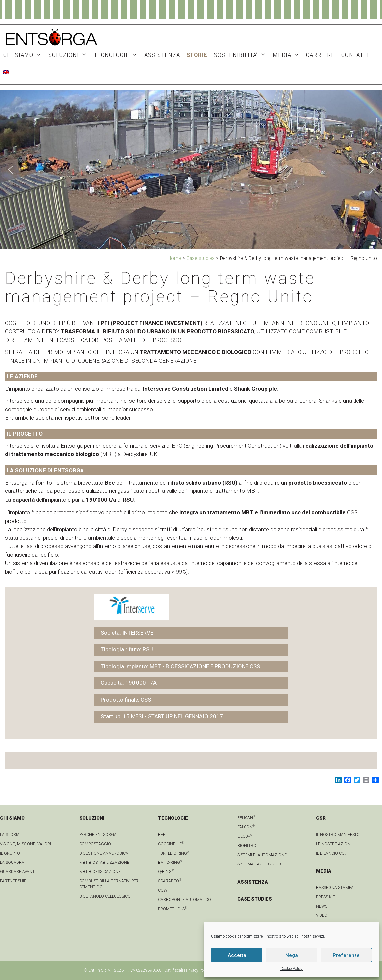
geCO (245, 836)
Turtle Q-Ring (174, 853)
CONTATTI (355, 55)
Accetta (237, 955)
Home (174, 258)
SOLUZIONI (69, 55)
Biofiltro (247, 846)
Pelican (246, 818)
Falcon (246, 827)
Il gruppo (10, 853)
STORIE (197, 55)
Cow (163, 890)
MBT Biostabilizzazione (104, 863)
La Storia (10, 835)
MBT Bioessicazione (100, 872)
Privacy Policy (198, 970)
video (322, 915)
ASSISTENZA (162, 55)
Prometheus (172, 909)
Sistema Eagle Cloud (259, 864)
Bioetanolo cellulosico (105, 896)
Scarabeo (170, 881)
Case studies (200, 258)
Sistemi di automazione (262, 855)
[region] (191, 170)
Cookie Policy (292, 969)
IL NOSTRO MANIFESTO (338, 835)
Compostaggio (95, 844)
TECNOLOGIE (117, 55)
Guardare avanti (18, 872)
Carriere (320, 55)
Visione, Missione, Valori (26, 844)
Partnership (13, 881)
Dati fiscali (174, 970)
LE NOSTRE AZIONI (334, 844)
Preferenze (346, 955)
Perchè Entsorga (98, 835)
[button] (11, 170)
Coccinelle (171, 844)
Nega (292, 955)
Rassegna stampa (335, 888)
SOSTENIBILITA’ (242, 55)
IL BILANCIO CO (331, 853)
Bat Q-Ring (170, 863)
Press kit (326, 897)
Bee (162, 835)
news (322, 906)
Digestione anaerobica (104, 853)
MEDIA (288, 55)
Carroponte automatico (185, 900)
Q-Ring (166, 872)
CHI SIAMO (24, 55)
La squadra (12, 863)
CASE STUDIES (255, 899)
